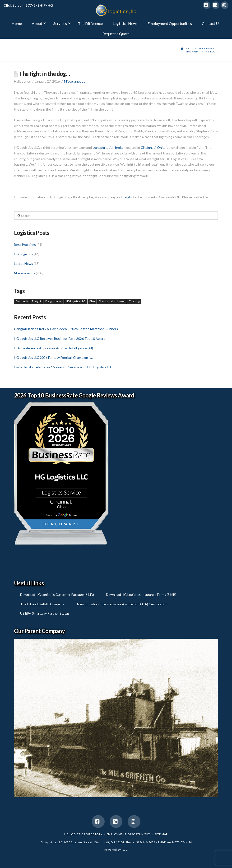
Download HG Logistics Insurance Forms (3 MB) (141, 595)
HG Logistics (23, 254)
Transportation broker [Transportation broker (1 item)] (112, 301)
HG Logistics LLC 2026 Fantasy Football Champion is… (54, 357)
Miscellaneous (75, 81)
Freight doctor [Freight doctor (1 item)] (54, 301)
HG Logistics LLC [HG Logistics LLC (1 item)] (76, 301)
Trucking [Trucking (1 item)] (134, 301)
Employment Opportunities (129, 834)
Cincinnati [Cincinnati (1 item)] (22, 301)
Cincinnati (148, 147)
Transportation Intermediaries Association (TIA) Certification (122, 604)
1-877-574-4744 (183, 842)
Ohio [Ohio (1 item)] (92, 301)
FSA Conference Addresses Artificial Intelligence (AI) (53, 348)
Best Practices (25, 245)
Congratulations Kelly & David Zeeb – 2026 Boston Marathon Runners (66, 329)
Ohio (161, 147)
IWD (125, 850)
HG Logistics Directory (83, 834)
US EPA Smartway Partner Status (45, 613)
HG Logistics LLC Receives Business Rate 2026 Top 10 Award (60, 338)
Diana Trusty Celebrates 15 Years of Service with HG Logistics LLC (63, 367)
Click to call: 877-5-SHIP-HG (28, 5)
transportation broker (109, 147)
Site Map (161, 834)
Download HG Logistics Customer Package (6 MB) (57, 595)
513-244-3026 (146, 842)
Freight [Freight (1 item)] (37, 301)
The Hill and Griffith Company (42, 604)
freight (128, 197)
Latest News (23, 264)
